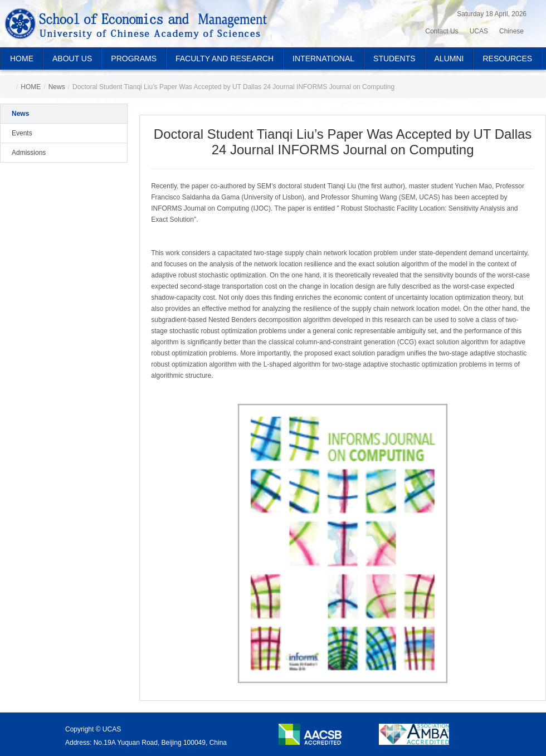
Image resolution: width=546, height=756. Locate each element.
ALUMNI (449, 58)
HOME (22, 58)
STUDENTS (394, 58)
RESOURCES (507, 58)
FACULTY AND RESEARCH (225, 58)
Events (22, 133)
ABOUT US (72, 58)
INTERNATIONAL (323, 58)
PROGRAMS (134, 58)
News (57, 87)
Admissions (29, 153)
